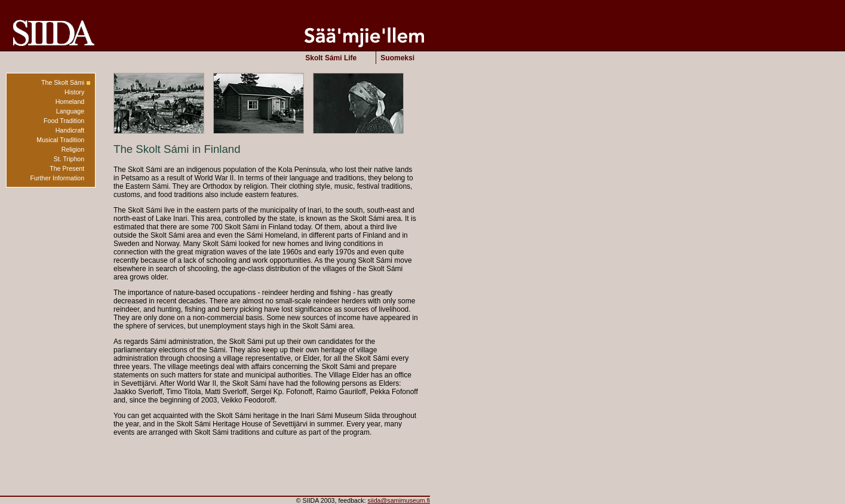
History (74, 92)
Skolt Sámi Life (331, 58)
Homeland (70, 102)
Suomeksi (397, 58)
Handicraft (70, 130)
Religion (73, 149)
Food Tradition (64, 121)
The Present (67, 168)
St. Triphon (69, 159)
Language (70, 111)
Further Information (58, 178)
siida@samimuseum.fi (399, 500)
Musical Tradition (60, 140)
